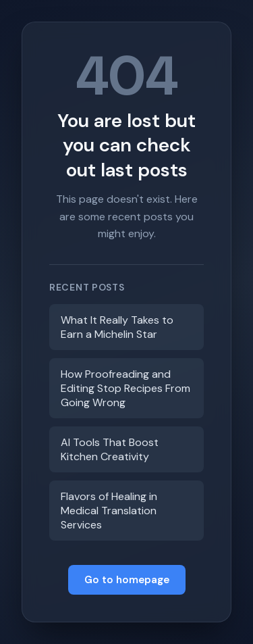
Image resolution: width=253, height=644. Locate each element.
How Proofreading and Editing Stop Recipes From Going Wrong (125, 388)
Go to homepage (127, 580)
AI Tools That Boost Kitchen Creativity (110, 449)
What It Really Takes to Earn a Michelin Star (117, 327)
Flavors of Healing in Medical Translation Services (109, 511)
